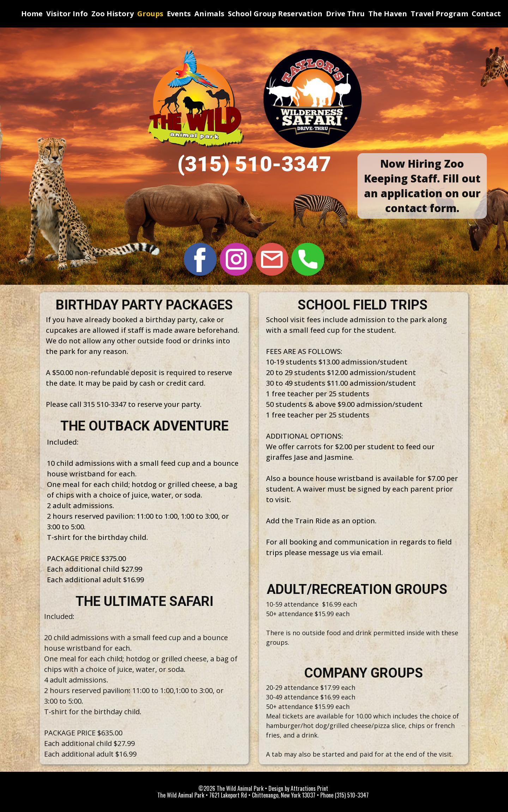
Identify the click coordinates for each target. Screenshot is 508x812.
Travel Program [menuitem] (439, 14)
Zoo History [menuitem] (113, 14)
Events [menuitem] (179, 14)
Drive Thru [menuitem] (345, 14)
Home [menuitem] (32, 14)
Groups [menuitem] (150, 14)
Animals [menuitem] (209, 14)
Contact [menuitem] (486, 14)
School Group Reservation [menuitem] (275, 14)
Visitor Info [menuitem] (67, 14)
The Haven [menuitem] (388, 14)
